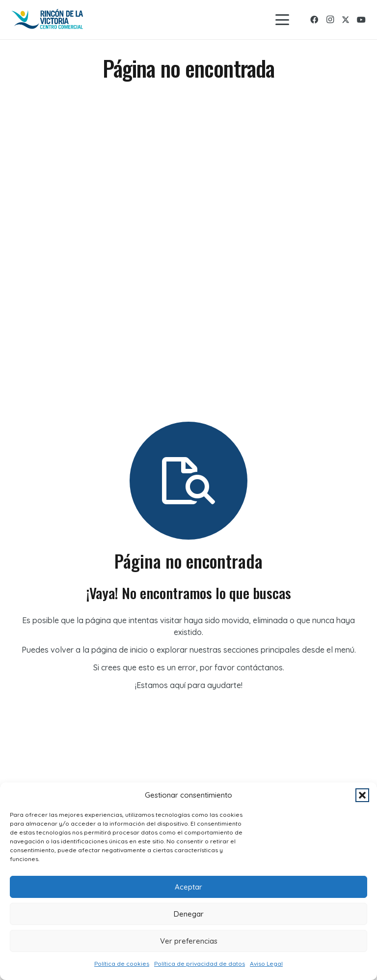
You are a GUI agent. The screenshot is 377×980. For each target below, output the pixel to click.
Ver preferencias (189, 941)
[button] (362, 795)
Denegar (189, 914)
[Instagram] (330, 20)
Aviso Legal (266, 964)
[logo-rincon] (48, 20)
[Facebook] (314, 20)
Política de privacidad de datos (200, 964)
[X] (346, 20)
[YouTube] (361, 20)
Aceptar (188, 887)
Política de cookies (122, 964)
